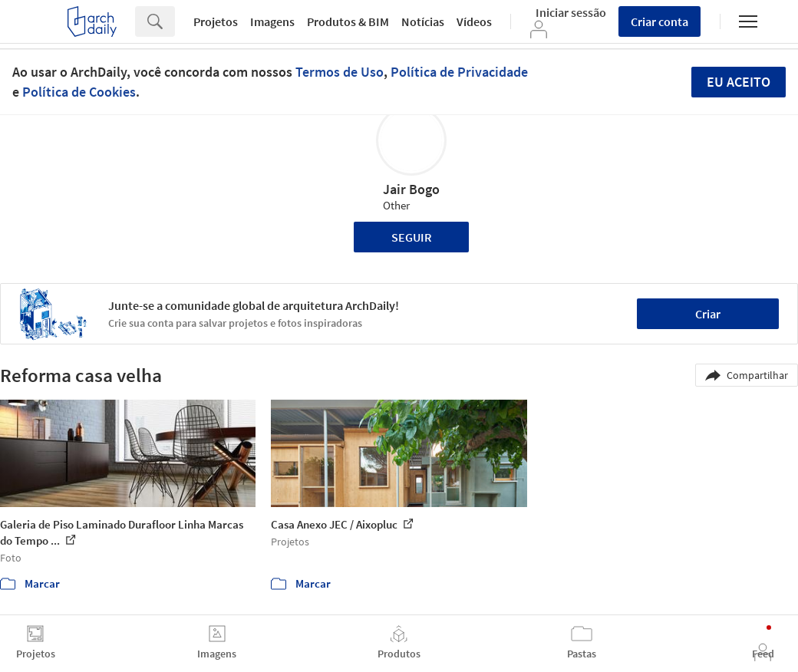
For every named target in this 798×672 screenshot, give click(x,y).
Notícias (423, 21)
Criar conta (660, 21)
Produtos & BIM (348, 21)
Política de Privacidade (459, 72)
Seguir (412, 237)
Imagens (272, 21)
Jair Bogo (411, 189)
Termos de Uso (340, 72)
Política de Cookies (79, 92)
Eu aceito (739, 82)
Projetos (216, 21)
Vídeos (474, 21)
